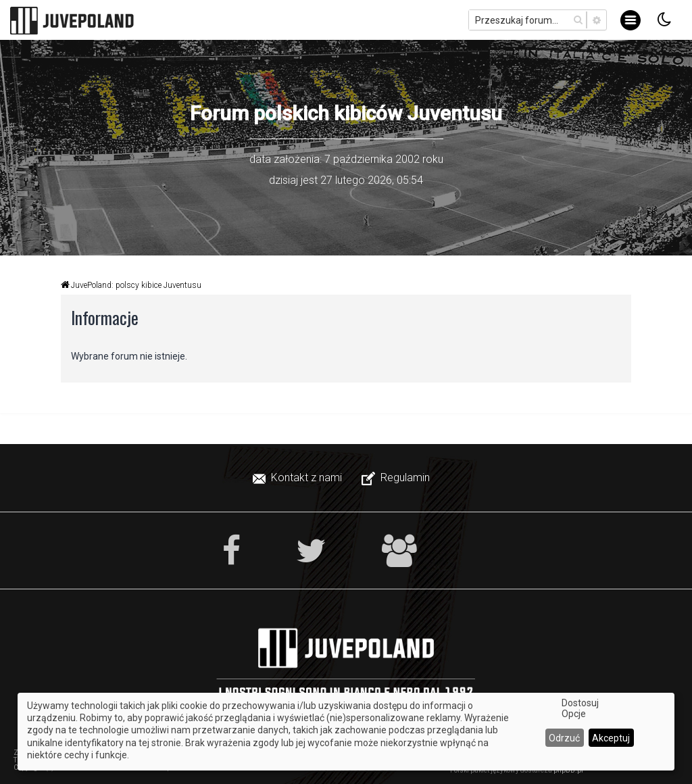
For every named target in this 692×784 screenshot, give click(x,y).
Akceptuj (611, 738)
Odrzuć (564, 738)
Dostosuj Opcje (580, 708)
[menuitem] (299, 478)
